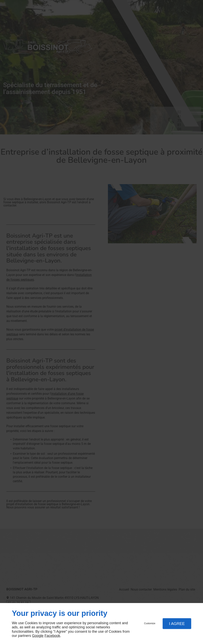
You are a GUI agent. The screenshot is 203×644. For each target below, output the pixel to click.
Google (38, 636)
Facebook (52, 636)
